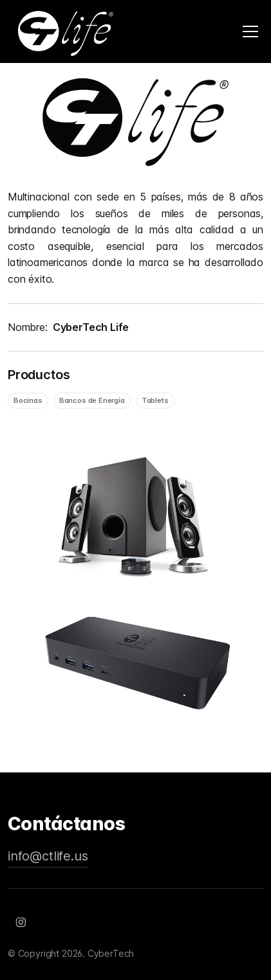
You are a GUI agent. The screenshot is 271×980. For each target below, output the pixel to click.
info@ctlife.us (48, 856)
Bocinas (28, 400)
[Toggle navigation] (250, 31)
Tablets (155, 400)
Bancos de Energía (92, 400)
